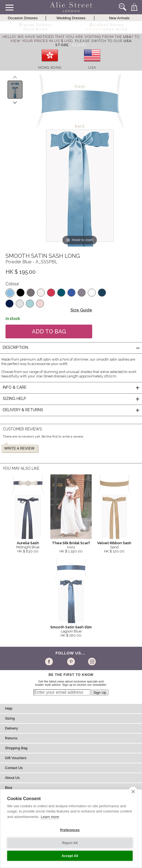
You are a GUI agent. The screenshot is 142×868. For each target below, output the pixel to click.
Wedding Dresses (71, 18)
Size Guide (81, 310)
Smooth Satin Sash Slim (71, 627)
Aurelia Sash (28, 543)
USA (92, 67)
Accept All (70, 856)
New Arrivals (119, 18)
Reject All (70, 843)
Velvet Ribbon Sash (114, 543)
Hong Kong (50, 67)
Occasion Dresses (23, 18)
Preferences (70, 830)
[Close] (79, 45)
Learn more (50, 817)
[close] (133, 791)
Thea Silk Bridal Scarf (71, 543)
